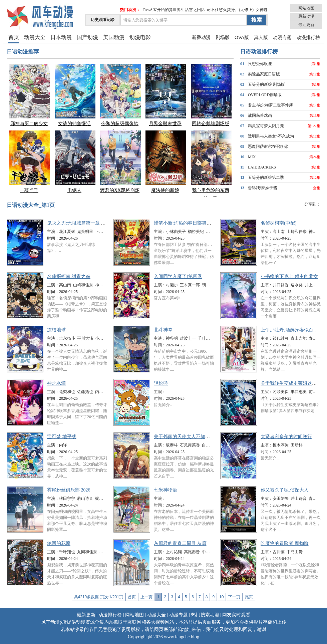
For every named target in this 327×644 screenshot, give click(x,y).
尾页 (249, 597)
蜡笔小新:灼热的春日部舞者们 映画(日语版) (199, 223)
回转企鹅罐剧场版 (211, 95)
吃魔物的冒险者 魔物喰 (285, 543)
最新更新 (86, 615)
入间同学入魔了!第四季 (178, 276)
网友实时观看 (236, 615)
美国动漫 (114, 37)
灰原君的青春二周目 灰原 (180, 543)
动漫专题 (282, 37)
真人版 (261, 37)
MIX (252, 157)
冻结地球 (56, 330)
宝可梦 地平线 (62, 437)
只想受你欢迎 (260, 64)
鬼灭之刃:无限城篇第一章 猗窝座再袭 (86, 223)
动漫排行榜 (308, 37)
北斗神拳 (163, 330)
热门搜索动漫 (205, 615)
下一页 (234, 597)
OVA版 (242, 37)
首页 (14, 37)
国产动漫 (87, 37)
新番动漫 (201, 37)
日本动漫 (61, 37)
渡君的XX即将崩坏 (120, 161)
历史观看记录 (103, 20)
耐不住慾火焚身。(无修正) (230, 10)
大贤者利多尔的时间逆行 (286, 437)
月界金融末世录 (165, 95)
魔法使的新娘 (165, 161)
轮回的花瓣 (59, 543)
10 (221, 597)
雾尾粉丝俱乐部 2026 (69, 490)
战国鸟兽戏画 (260, 115)
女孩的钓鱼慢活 (74, 95)
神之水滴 (56, 383)
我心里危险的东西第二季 (211, 165)
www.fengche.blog (182, 637)
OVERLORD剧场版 (265, 95)
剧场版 (223, 37)
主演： (53, 232)
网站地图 (306, 8)
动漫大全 (35, 37)
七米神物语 (166, 490)
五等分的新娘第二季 (266, 178)
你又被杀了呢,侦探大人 (285, 490)
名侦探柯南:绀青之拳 (69, 276)
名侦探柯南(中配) (278, 223)
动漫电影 (140, 37)
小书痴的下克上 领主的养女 (289, 276)
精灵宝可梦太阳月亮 (266, 126)
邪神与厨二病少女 (29, 95)
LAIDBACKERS (262, 167)
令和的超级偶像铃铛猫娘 (120, 99)
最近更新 (306, 25)
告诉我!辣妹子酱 (263, 188)
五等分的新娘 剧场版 (266, 84)
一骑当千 (29, 161)
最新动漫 (306, 16)
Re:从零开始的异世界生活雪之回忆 (174, 10)
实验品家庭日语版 (264, 74)
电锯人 (74, 161)
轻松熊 (161, 383)
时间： (53, 238)
